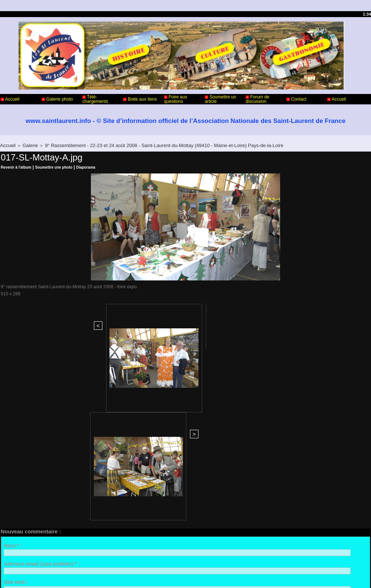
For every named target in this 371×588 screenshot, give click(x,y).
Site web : (16, 410)
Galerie (27, 145)
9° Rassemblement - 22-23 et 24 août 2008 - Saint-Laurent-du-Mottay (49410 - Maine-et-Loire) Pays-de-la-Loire (141, 145)
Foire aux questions (175, 99)
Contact (296, 99)
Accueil (10, 99)
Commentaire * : (24, 428)
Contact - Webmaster (22, 558)
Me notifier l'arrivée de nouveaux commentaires (71, 496)
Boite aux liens (140, 99)
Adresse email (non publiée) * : (42, 392)
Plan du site (204, 576)
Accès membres (171, 576)
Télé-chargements (95, 99)
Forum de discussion (257, 99)
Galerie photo (57, 99)
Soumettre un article (220, 99)
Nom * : (13, 373)
